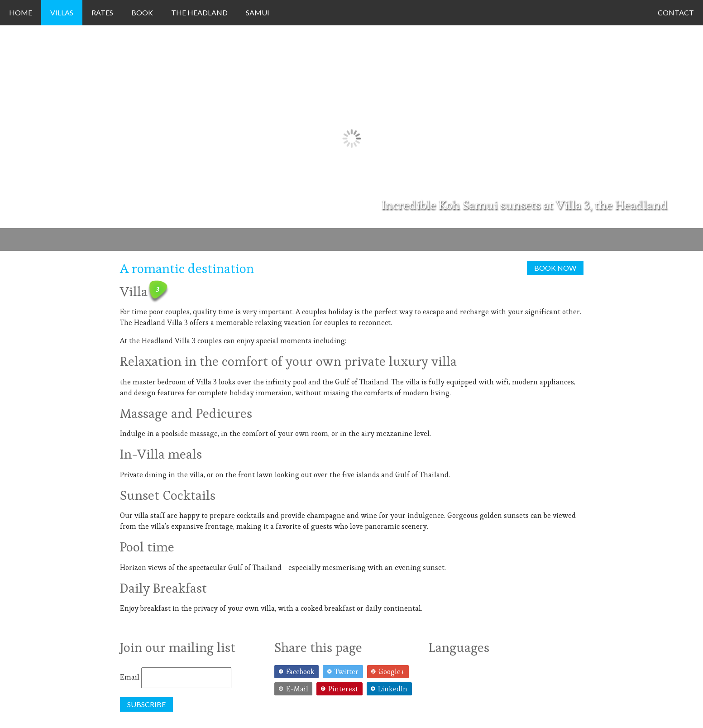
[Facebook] (299, 672)
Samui (258, 12)
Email (130, 677)
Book (142, 12)
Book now (555, 268)
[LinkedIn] (390, 689)
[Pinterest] (341, 689)
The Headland (199, 12)
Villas (62, 12)
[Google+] (389, 672)
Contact (676, 12)
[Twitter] (345, 672)
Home (21, 12)
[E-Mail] (295, 689)
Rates (102, 12)
